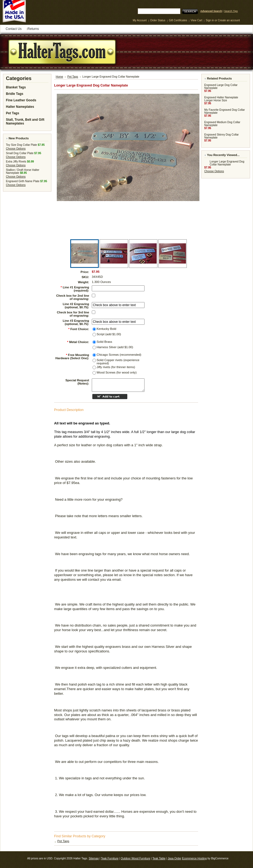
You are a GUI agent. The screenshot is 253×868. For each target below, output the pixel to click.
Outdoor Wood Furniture (135, 858)
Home (59, 77)
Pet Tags (13, 113)
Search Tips (231, 11)
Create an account (229, 20)
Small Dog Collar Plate (20, 153)
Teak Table (159, 858)
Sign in (210, 20)
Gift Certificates (178, 20)
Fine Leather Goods (21, 100)
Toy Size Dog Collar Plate (22, 145)
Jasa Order (174, 858)
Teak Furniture (110, 858)
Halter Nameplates (20, 107)
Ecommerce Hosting (194, 858)
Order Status (158, 20)
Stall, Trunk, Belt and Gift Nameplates (25, 122)
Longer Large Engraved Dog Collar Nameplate (227, 163)
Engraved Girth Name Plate (23, 181)
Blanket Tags (16, 87)
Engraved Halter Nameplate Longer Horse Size (221, 99)
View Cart (197, 20)
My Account (140, 20)
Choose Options (16, 149)
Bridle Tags (15, 94)
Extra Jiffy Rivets (16, 162)
